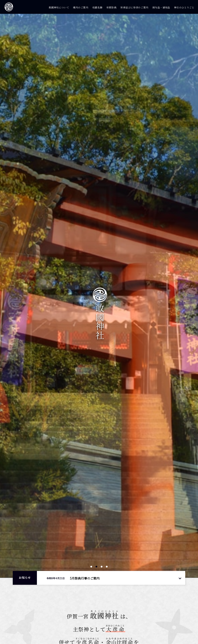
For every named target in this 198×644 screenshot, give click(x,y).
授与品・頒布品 (161, 7)
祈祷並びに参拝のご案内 (134, 7)
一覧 (180, 578)
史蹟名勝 (97, 7)
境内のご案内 (81, 7)
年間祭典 (112, 7)
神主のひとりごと (184, 7)
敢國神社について (59, 7)
